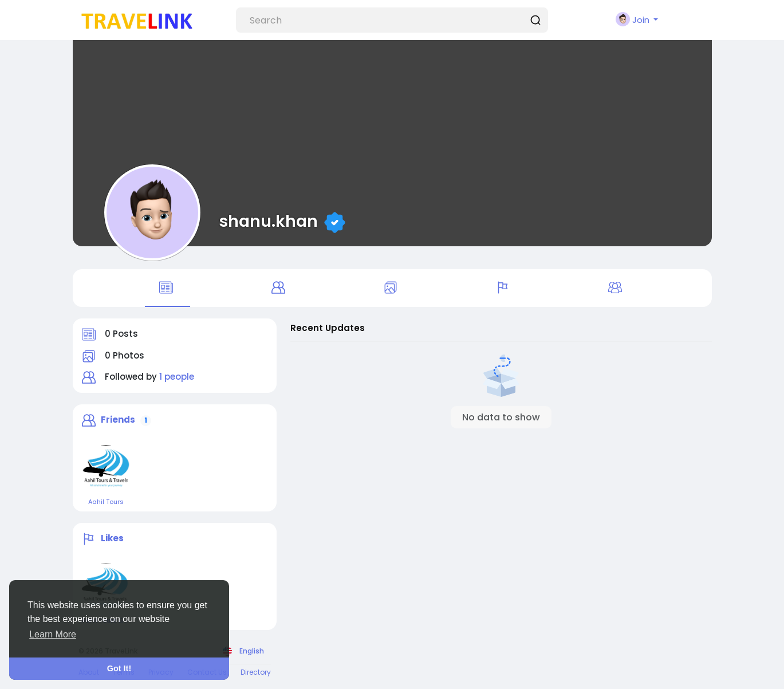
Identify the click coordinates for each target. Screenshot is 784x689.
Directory (256, 672)
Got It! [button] (119, 668)
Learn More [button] (53, 634)
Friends (118, 420)
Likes (112, 538)
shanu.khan (270, 221)
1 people (177, 377)
